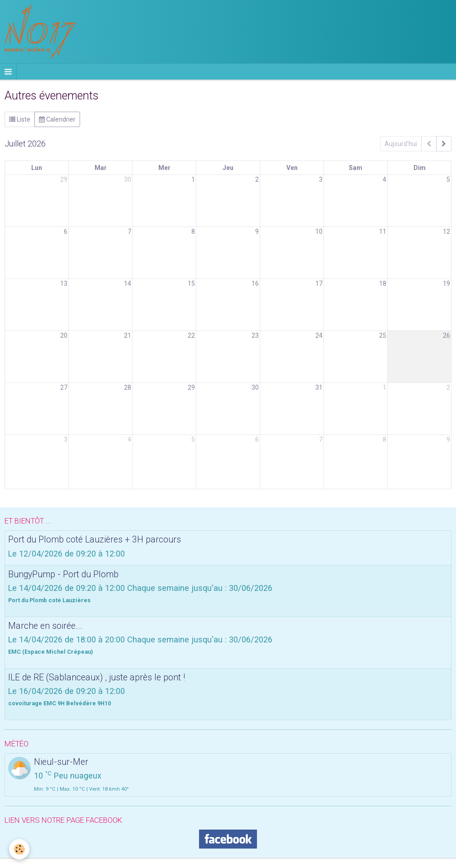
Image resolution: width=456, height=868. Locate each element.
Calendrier (57, 119)
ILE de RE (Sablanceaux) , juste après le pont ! (97, 677)
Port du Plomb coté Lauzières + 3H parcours (95, 540)
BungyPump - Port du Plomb (63, 574)
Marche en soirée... (45, 625)
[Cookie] (19, 849)
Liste (20, 119)
